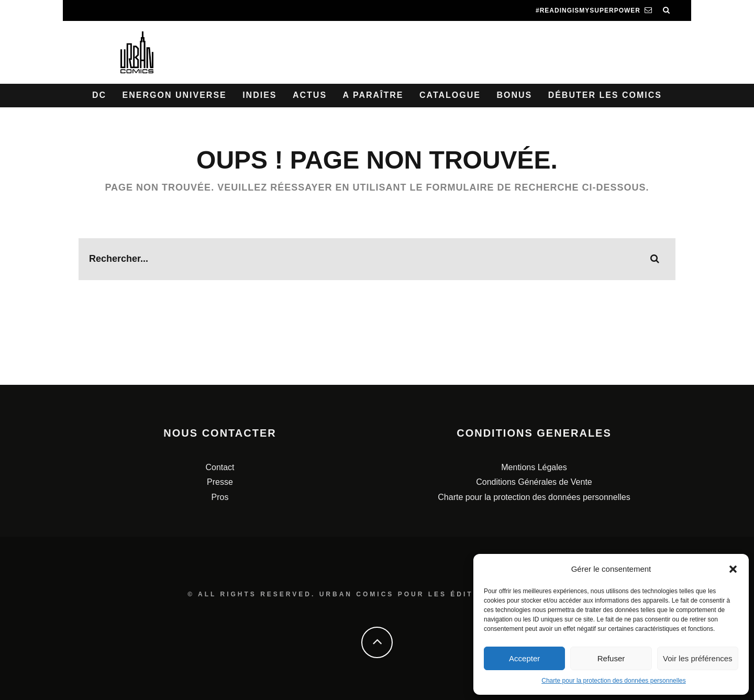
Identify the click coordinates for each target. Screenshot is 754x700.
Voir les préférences (698, 658)
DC (99, 95)
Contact (220, 467)
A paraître (373, 95)
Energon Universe (175, 95)
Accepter (524, 658)
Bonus (514, 95)
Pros (220, 497)
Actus (310, 95)
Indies (259, 95)
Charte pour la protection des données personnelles (614, 681)
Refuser (611, 658)
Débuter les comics (605, 95)
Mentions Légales (534, 467)
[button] (733, 569)
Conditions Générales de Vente (534, 482)
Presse (220, 482)
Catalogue (450, 95)
